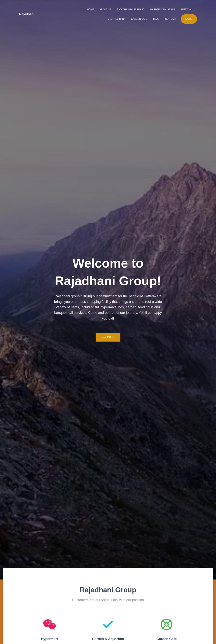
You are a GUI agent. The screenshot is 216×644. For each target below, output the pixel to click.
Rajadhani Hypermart (131, 9)
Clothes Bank (117, 19)
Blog (156, 19)
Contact (170, 19)
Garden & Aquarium (162, 9)
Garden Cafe (139, 19)
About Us (105, 9)
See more (108, 337)
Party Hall (187, 9)
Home (90, 9)
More (189, 19)
